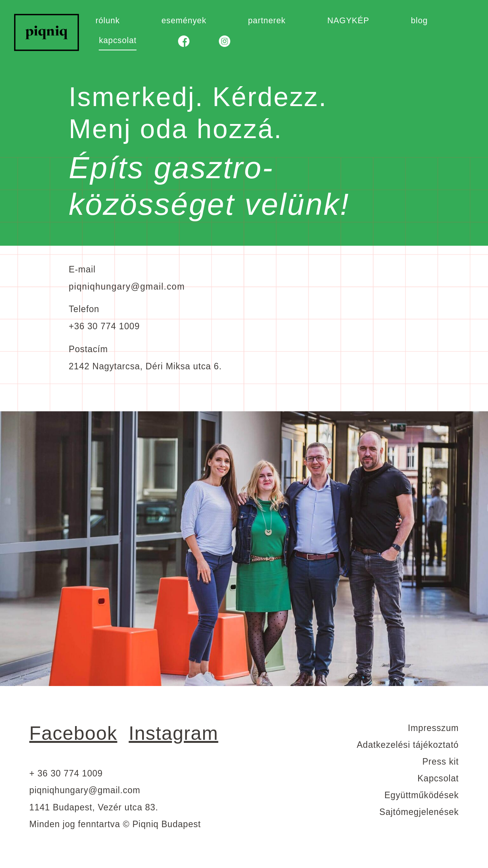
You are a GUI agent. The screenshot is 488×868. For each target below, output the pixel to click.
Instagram (174, 733)
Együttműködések (421, 795)
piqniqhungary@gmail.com (127, 287)
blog (419, 21)
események (184, 21)
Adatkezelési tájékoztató (408, 745)
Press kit (441, 762)
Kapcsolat (438, 778)
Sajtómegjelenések (419, 812)
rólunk (108, 21)
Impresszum (433, 728)
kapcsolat (118, 40)
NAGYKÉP (348, 21)
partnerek (267, 21)
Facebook (73, 733)
